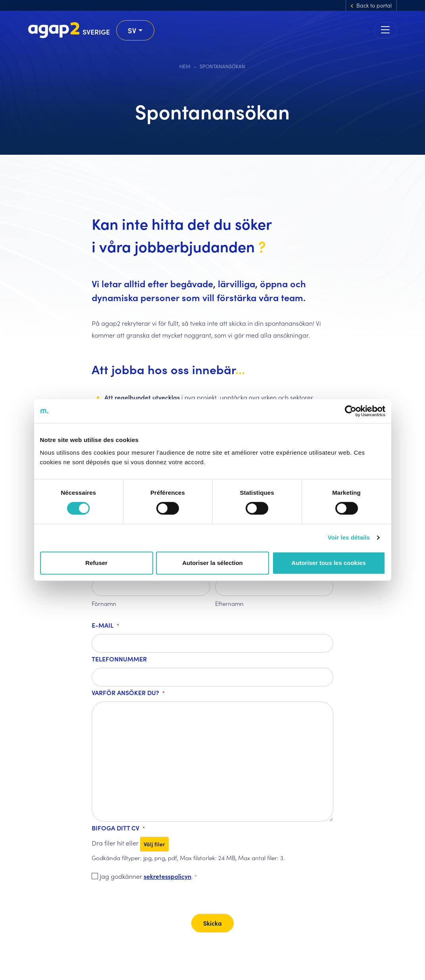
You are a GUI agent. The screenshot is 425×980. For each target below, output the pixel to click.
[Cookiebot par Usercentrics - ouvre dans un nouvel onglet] (351, 411)
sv (132, 30)
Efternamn (229, 603)
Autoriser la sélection (212, 563)
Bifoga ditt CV (118, 828)
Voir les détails (349, 537)
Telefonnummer (119, 659)
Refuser (96, 563)
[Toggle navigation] (385, 30)
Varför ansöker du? (128, 693)
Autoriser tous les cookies (329, 563)
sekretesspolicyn (167, 876)
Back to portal (374, 5)
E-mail (105, 626)
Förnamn (104, 603)
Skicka (212, 923)
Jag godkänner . (148, 877)
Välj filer (154, 844)
